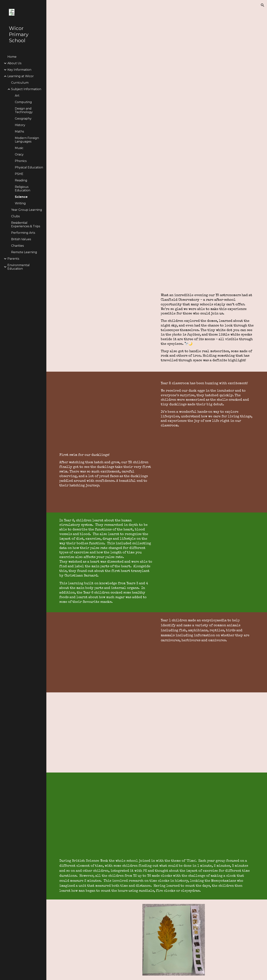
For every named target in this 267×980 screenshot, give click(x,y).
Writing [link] (20, 203)
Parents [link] (13, 259)
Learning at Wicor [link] (21, 76)
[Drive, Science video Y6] (157, 813)
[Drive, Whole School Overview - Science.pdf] (207, 245)
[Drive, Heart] (207, 562)
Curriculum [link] (20, 83)
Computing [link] (23, 102)
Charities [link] (17, 246)
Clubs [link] (15, 216)
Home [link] (12, 57)
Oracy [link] (19, 154)
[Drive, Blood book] (106, 732)
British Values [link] (21, 239)
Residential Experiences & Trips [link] (26, 225)
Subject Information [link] (26, 89)
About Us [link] (14, 63)
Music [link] (19, 148)
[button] (263, 5)
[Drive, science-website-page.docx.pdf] (165, 102)
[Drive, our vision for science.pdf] (106, 245)
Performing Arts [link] (23, 233)
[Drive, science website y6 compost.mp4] (207, 732)
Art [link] (17, 96)
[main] (207, 328)
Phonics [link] (21, 161)
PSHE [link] (19, 174)
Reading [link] (21, 180)
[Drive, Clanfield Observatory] (106, 325)
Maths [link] (19, 131)
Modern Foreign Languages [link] (27, 140)
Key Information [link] (19, 70)
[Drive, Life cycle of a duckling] (106, 412)
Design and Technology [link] (24, 110)
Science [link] (21, 197)
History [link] (20, 125)
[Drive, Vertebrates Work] (106, 652)
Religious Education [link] (23, 189)
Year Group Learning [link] (27, 210)
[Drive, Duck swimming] (207, 472)
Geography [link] (23, 119)
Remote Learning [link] (24, 252)
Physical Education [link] (29, 167)
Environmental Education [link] (19, 267)
